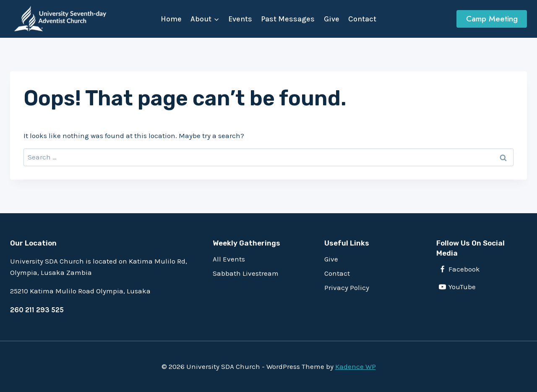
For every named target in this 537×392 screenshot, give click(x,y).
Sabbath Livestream (246, 273)
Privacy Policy (347, 287)
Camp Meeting (492, 19)
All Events (229, 259)
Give (332, 19)
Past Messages (288, 19)
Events (240, 19)
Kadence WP (356, 366)
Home (171, 19)
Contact (362, 19)
